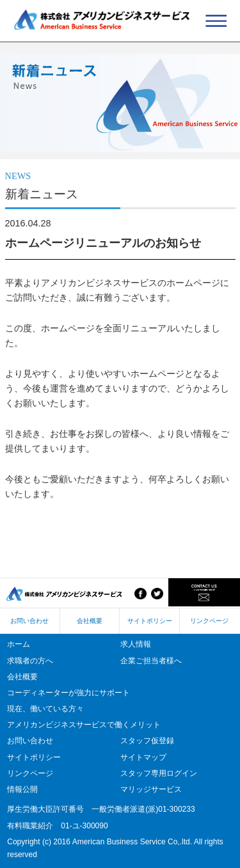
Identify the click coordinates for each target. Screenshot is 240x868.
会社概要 (90, 621)
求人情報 (136, 644)
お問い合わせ (29, 621)
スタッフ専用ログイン (159, 773)
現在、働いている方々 (45, 709)
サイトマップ (143, 757)
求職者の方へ (30, 661)
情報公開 (22, 789)
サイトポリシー (150, 621)
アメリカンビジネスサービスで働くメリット (84, 725)
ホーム (19, 644)
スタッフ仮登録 (147, 741)
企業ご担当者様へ (151, 661)
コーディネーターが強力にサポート (68, 693)
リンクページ (209, 621)
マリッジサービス (151, 789)
